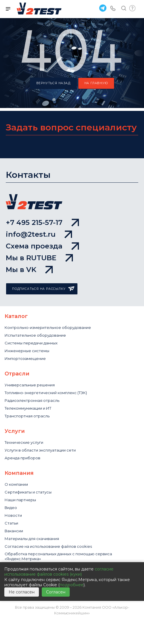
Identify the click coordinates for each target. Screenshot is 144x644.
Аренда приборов (22, 458)
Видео (11, 508)
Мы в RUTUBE (39, 258)
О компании (16, 484)
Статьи (11, 523)
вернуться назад (53, 83)
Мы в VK (29, 270)
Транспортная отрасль (27, 416)
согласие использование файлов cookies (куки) (59, 572)
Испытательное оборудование (35, 335)
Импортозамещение (25, 358)
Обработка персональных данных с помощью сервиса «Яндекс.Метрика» (58, 556)
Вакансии (14, 531)
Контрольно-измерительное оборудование (48, 327)
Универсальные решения (30, 385)
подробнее (72, 585)
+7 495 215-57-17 (42, 222)
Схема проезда (42, 246)
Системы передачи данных (31, 343)
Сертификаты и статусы (28, 492)
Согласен (56, 592)
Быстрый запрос (132, 8)
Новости (13, 515)
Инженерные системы (27, 351)
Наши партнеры (20, 500)
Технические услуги (24, 442)
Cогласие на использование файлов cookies (48, 546)
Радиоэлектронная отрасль (32, 400)
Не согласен (22, 592)
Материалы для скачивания (32, 539)
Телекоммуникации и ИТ (28, 408)
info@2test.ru (39, 234)
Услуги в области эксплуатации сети (40, 450)
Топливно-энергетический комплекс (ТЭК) (46, 393)
